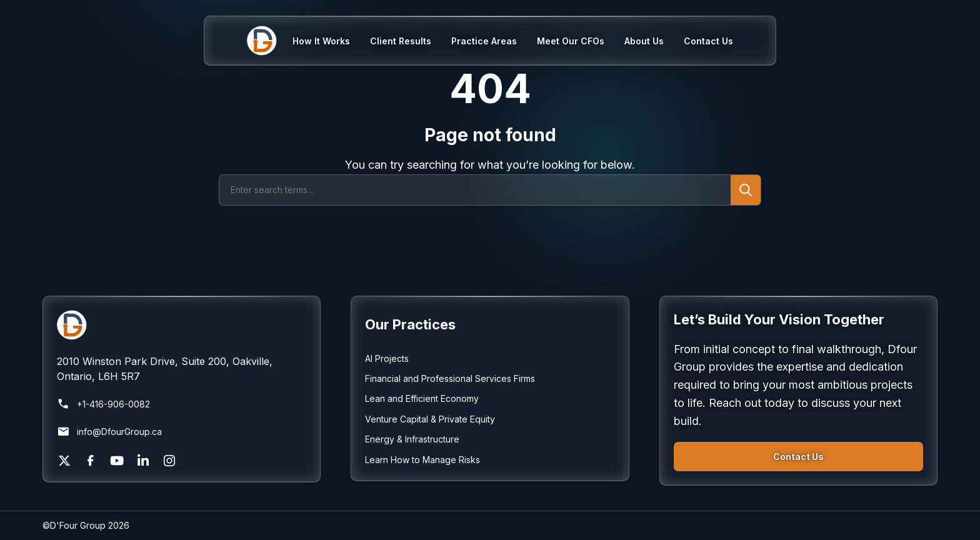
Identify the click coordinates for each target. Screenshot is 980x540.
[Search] (475, 190)
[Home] (270, 41)
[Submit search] (746, 190)
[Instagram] (169, 461)
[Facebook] (91, 461)
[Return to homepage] (182, 325)
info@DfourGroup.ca (109, 432)
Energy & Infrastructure (412, 439)
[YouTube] (117, 461)
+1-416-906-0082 (103, 404)
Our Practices (410, 324)
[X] (64, 461)
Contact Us (798, 457)
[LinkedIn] (143, 461)
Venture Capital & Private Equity (430, 419)
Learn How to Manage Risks (422, 460)
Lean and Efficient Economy (422, 398)
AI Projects (387, 358)
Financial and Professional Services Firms (450, 378)
